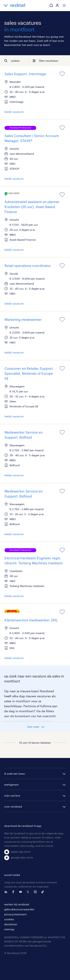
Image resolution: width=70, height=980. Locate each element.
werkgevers (11, 784)
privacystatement (15, 914)
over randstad (13, 806)
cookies (9, 919)
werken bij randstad (17, 904)
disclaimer (11, 924)
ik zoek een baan (15, 774)
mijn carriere (12, 795)
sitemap (9, 929)
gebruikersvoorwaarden (19, 909)
